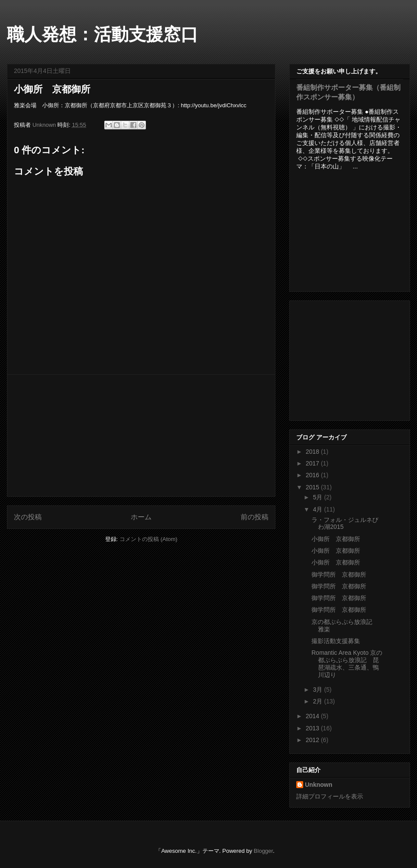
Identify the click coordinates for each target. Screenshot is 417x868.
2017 (313, 463)
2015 (313, 487)
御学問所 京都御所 (339, 574)
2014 (313, 716)
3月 (318, 690)
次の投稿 (28, 517)
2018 (313, 452)
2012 (313, 740)
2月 (318, 701)
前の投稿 (255, 517)
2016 (313, 475)
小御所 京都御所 (336, 539)
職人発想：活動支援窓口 (103, 34)
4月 (318, 509)
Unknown (319, 785)
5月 (318, 497)
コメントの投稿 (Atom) (149, 539)
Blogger (263, 851)
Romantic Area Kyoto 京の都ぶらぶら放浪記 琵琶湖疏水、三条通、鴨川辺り (347, 663)
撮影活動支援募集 (336, 641)
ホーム (141, 517)
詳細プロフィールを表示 (330, 796)
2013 (313, 728)
